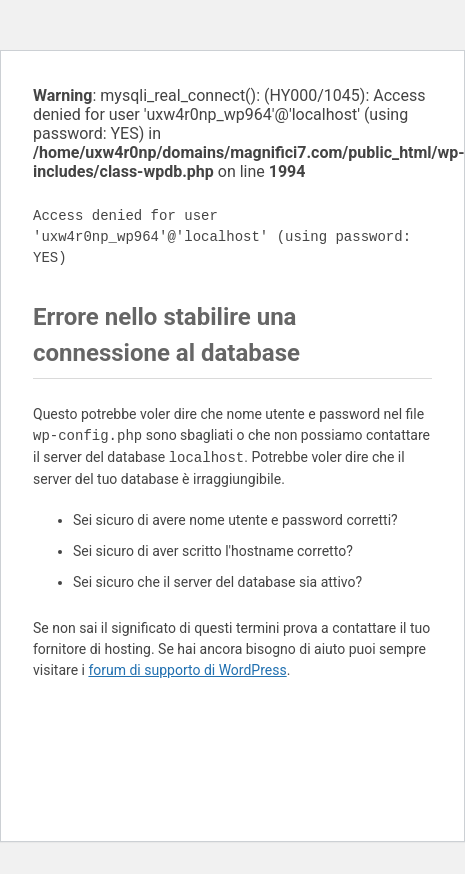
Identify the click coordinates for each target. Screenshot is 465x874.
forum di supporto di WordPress (187, 670)
